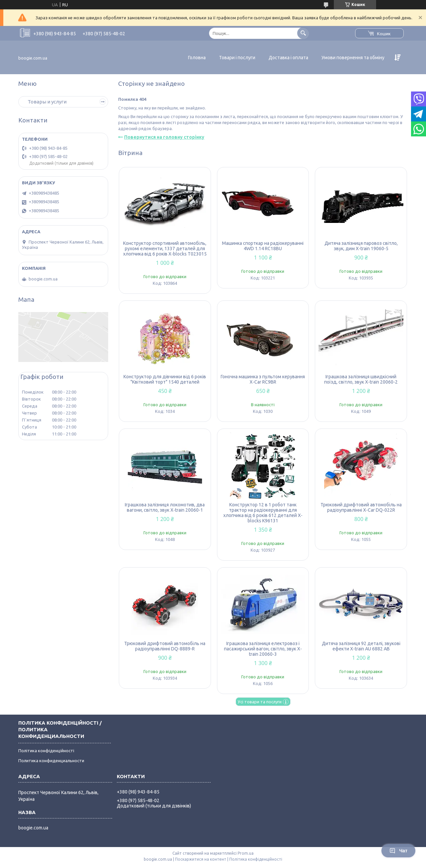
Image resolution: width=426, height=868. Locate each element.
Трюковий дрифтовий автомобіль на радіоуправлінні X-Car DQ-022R (361, 507)
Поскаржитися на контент (201, 859)
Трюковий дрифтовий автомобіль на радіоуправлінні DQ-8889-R (165, 646)
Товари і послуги (237, 58)
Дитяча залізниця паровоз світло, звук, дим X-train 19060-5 (361, 246)
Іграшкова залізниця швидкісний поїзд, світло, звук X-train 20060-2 (361, 379)
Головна (197, 58)
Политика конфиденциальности (51, 761)
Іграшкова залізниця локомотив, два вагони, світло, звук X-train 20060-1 (165, 507)
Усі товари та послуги (260, 702)
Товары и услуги (47, 102)
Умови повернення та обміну (353, 58)
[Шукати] (303, 33)
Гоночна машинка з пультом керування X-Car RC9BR (263, 379)
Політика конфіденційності (46, 751)
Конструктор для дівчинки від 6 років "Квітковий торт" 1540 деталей (165, 379)
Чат (398, 851)
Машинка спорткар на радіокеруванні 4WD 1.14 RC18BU (263, 246)
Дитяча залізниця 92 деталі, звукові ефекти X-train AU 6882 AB (361, 646)
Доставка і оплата (288, 58)
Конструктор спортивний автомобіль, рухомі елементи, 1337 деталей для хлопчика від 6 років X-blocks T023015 (165, 249)
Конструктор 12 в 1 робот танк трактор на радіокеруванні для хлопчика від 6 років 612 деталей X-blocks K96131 (263, 513)
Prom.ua (246, 853)
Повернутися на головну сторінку (164, 137)
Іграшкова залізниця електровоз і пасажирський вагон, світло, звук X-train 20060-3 (263, 649)
